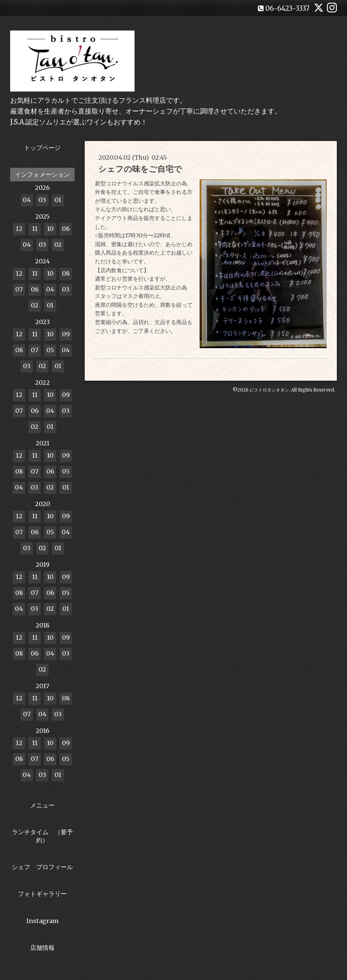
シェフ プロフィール (42, 867)
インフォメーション (42, 174)
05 (50, 350)
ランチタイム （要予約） (42, 836)
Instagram (43, 921)
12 (19, 229)
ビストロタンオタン (269, 390)
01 (58, 200)
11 (35, 229)
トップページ (42, 148)
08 (66, 273)
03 (42, 200)
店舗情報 (42, 948)
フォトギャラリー (42, 894)
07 (19, 289)
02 (58, 245)
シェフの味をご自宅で (140, 169)
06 (66, 229)
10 (50, 229)
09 (66, 334)
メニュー (42, 805)
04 (27, 200)
